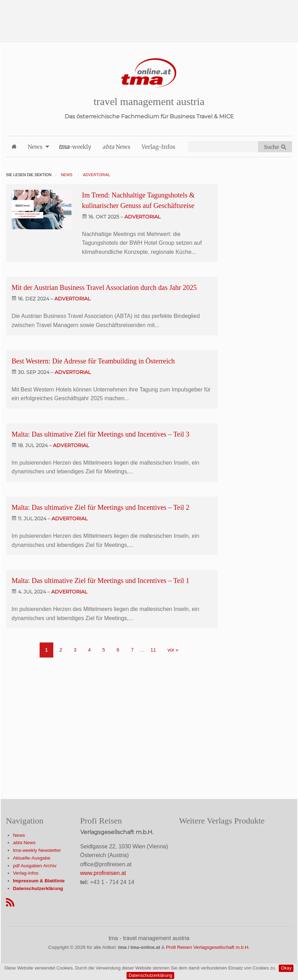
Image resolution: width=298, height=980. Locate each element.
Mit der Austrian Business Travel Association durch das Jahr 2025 (104, 287)
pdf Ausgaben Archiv (35, 866)
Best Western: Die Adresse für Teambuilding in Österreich (93, 361)
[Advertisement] (149, 16)
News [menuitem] (35, 147)
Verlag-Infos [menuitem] (158, 147)
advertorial (143, 217)
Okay (286, 968)
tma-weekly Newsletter (37, 850)
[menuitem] (14, 147)
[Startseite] (149, 73)
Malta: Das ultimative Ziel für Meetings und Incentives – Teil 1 (100, 581)
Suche (275, 147)
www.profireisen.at (103, 873)
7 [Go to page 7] (132, 650)
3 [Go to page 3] (75, 650)
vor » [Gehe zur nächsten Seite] (173, 650)
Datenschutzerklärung (150, 975)
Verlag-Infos (26, 873)
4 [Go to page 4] (89, 650)
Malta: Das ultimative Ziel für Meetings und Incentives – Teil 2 (100, 507)
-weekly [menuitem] (75, 147)
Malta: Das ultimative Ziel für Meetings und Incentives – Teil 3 (100, 434)
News (19, 835)
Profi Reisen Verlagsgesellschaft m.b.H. (208, 947)
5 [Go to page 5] (104, 650)
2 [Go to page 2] (61, 650)
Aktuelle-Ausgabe (32, 858)
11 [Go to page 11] (153, 650)
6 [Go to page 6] (118, 650)
